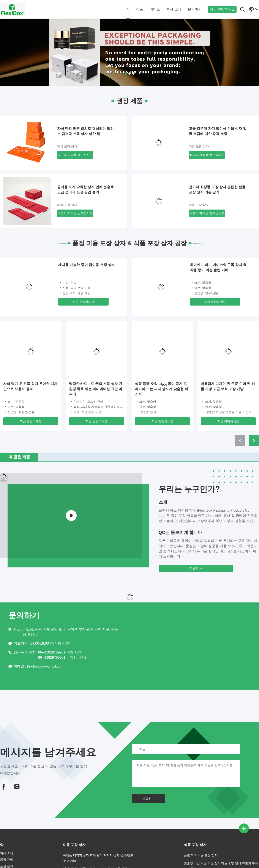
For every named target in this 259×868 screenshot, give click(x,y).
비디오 (155, 9)
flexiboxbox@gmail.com (45, 666)
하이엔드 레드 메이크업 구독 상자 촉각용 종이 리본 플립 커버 (218, 267)
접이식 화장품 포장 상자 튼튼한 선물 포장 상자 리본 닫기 (217, 190)
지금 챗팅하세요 (222, 9)
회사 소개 (174, 9)
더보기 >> (196, 568)
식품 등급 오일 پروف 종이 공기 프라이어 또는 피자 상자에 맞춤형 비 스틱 (161, 389)
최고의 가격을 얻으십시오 (75, 155)
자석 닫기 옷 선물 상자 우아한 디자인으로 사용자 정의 (30, 386)
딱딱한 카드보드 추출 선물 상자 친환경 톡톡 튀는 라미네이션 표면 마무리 (96, 389)
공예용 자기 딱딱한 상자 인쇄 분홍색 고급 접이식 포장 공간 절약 (85, 190)
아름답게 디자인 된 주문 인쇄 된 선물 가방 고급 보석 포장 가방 (228, 386)
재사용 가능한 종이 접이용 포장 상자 (87, 265)
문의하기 (195, 9)
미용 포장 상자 (67, 146)
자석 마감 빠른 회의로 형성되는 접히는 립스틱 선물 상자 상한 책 (85, 131)
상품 (140, 9)
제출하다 (148, 799)
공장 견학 (6, 860)
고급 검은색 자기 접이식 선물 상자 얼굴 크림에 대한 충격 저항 (218, 131)
